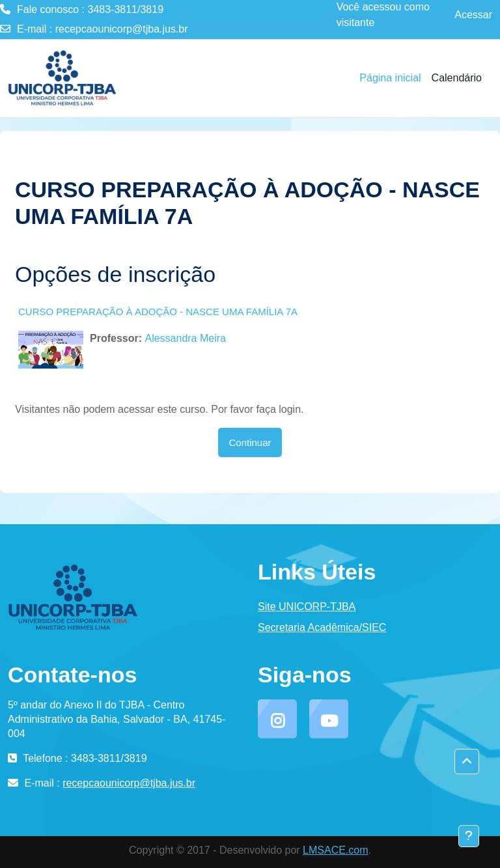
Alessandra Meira (185, 338)
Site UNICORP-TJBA (307, 607)
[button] (467, 762)
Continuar (250, 442)
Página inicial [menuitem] (390, 78)
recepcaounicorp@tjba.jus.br (122, 29)
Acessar (473, 15)
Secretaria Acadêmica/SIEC (322, 627)
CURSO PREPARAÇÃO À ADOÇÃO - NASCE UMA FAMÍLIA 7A (158, 312)
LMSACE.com (335, 850)
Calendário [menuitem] (457, 78)
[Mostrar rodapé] (469, 836)
